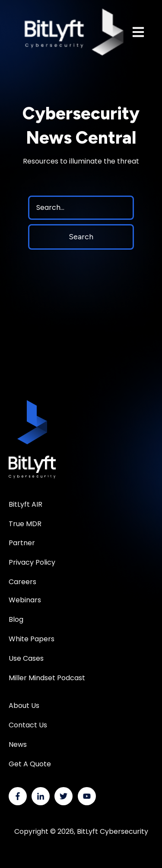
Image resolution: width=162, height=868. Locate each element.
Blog (16, 619)
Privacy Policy (32, 562)
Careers (22, 582)
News (18, 744)
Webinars (25, 600)
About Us (24, 706)
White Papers (32, 639)
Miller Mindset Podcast (47, 678)
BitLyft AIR (25, 504)
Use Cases (26, 658)
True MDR (25, 524)
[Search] (81, 208)
